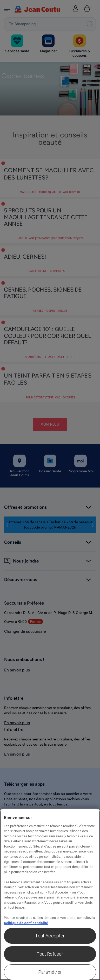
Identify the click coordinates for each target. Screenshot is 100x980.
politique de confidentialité (26, 923)
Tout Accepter (50, 936)
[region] (50, 894)
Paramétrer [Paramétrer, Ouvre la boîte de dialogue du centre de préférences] (50, 972)
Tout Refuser (50, 954)
